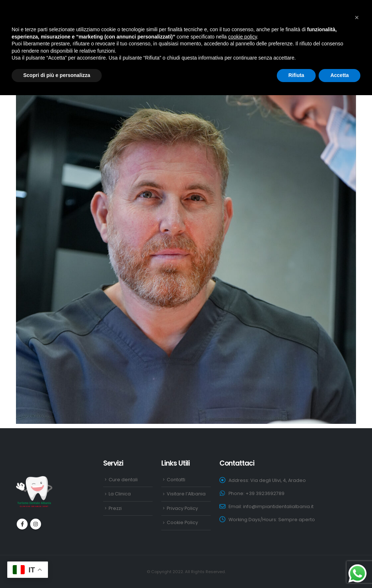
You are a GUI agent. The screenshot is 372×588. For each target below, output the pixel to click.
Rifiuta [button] (296, 75)
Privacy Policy (182, 508)
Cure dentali (123, 480)
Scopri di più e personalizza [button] (57, 75)
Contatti (176, 480)
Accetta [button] (339, 75)
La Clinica (120, 494)
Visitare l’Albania (186, 494)
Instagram (36, 524)
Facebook (22, 524)
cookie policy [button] (242, 37)
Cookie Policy (182, 522)
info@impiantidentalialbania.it (278, 506)
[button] (357, 17)
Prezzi (115, 508)
